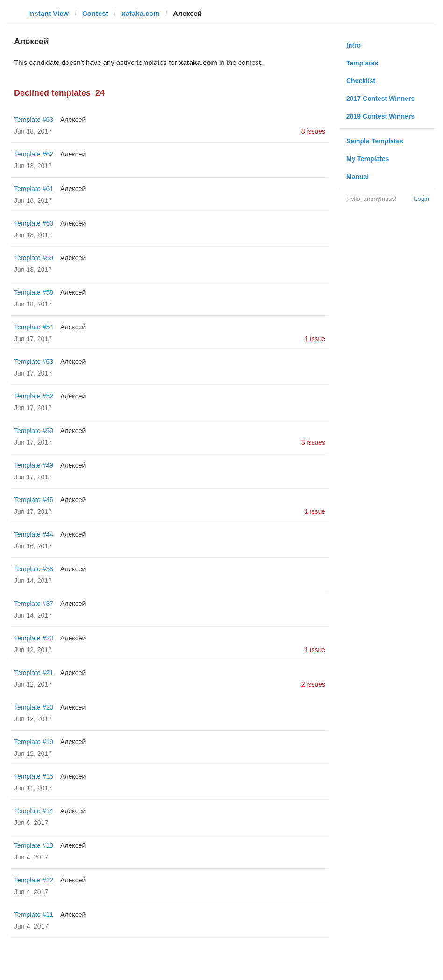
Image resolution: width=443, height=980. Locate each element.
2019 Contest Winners (380, 116)
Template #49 (34, 465)
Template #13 (34, 845)
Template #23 (34, 638)
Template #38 (34, 569)
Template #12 (34, 880)
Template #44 (34, 534)
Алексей (73, 120)
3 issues (313, 442)
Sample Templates (375, 141)
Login (422, 199)
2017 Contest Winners (380, 99)
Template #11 (34, 915)
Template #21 (34, 673)
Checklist (361, 81)
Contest (95, 13)
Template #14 (34, 811)
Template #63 (34, 120)
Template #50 (34, 431)
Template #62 (34, 154)
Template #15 (34, 776)
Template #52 (34, 396)
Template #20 (34, 707)
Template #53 (34, 362)
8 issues (313, 131)
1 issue (315, 339)
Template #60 (34, 223)
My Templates (368, 159)
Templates (362, 63)
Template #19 (34, 742)
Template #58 (34, 292)
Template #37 (34, 604)
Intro (354, 45)
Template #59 (34, 258)
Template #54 (34, 327)
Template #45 (34, 500)
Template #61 (34, 189)
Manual (357, 177)
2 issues (313, 684)
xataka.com (141, 13)
